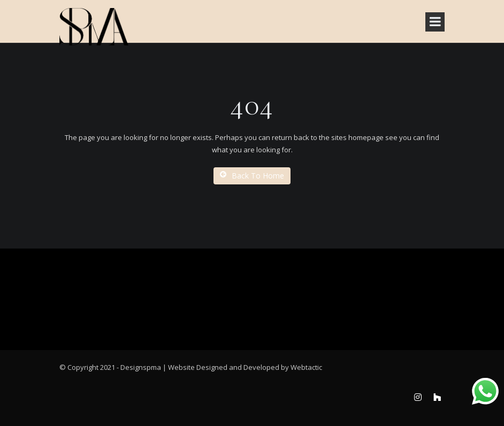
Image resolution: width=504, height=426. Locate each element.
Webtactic (306, 367)
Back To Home (252, 176)
